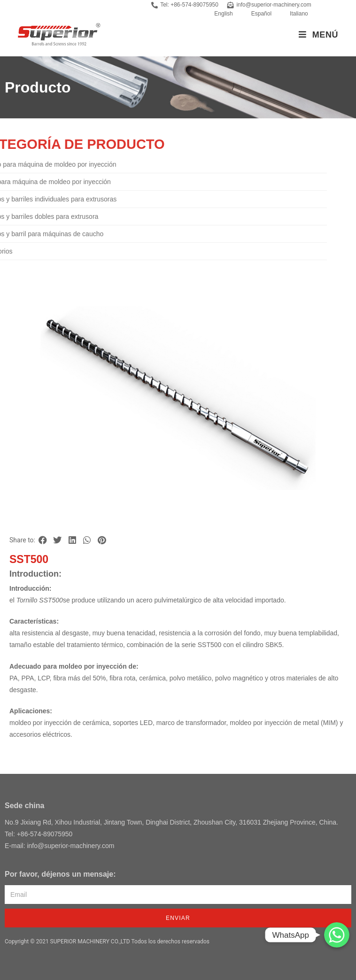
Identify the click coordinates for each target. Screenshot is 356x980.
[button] (43, 540)
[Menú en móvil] (318, 35)
